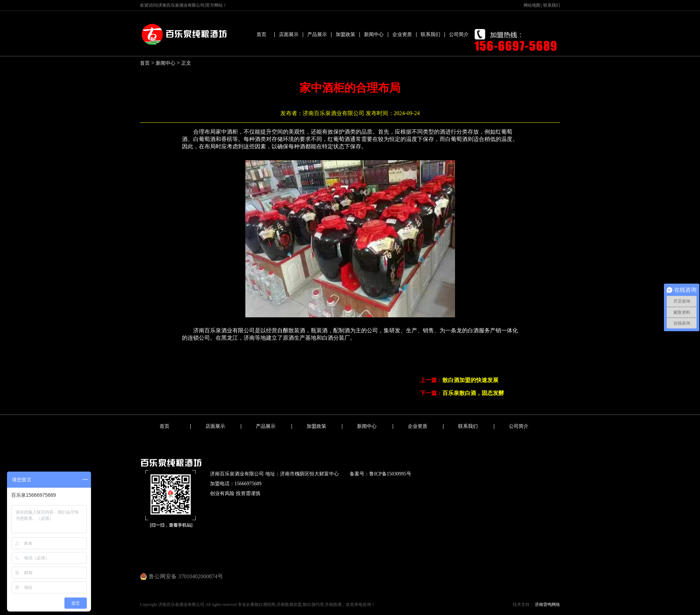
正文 (186, 63)
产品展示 (317, 34)
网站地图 (532, 5)
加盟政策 (345, 34)
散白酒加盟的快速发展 (470, 380)
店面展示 (289, 34)
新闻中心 (374, 34)
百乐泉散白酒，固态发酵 (473, 393)
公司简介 (459, 34)
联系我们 (552, 5)
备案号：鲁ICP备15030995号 (380, 474)
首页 (261, 34)
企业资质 (402, 34)
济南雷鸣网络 (547, 605)
